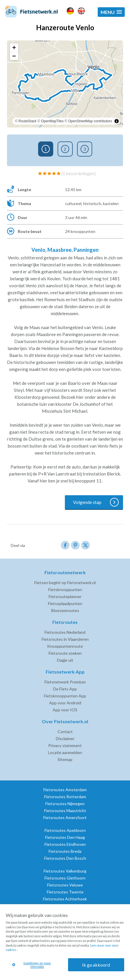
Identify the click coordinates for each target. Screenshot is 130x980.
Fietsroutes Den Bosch (65, 858)
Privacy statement (65, 745)
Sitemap (65, 759)
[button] (111, 12)
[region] (65, 84)
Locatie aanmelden (65, 752)
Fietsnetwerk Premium (65, 682)
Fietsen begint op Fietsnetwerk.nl (65, 583)
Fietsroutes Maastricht (65, 811)
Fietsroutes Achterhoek (65, 899)
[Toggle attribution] (117, 121)
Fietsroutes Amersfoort (65, 817)
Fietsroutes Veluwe (65, 885)
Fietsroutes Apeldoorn (65, 830)
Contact (65, 732)
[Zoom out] (14, 56)
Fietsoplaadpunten (65, 603)
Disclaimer (65, 738)
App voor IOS (65, 710)
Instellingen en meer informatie (32, 965)
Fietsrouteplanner (65, 596)
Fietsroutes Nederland (65, 632)
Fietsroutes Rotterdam (65, 797)
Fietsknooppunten (65, 589)
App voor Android (65, 703)
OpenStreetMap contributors (90, 121)
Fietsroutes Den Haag (65, 837)
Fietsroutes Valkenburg (65, 871)
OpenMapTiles (52, 121)
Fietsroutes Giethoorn (65, 878)
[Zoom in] (14, 47)
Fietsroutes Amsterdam (65, 790)
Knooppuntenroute (65, 646)
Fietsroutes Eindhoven (65, 844)
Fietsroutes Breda (65, 851)
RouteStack (28, 121)
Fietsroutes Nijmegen (65, 804)
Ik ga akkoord (96, 965)
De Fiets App (65, 689)
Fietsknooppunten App (65, 696)
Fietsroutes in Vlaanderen (65, 639)
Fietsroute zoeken (65, 653)
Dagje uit (65, 660)
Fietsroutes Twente (65, 892)
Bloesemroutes (65, 610)
